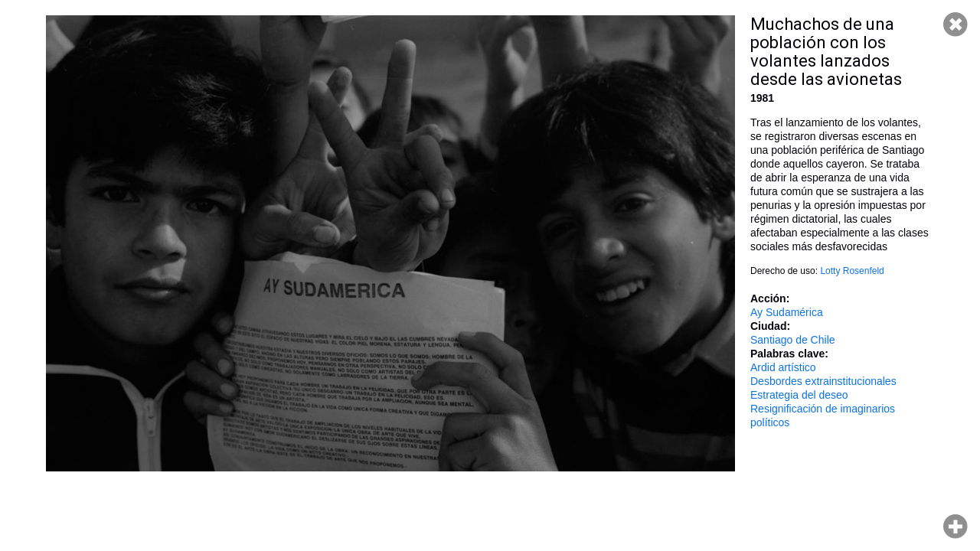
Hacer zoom (955, 527)
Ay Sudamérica (787, 312)
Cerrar (955, 24)
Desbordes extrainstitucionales (823, 381)
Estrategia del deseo (799, 395)
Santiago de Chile (793, 340)
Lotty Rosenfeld (852, 271)
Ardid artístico (783, 367)
